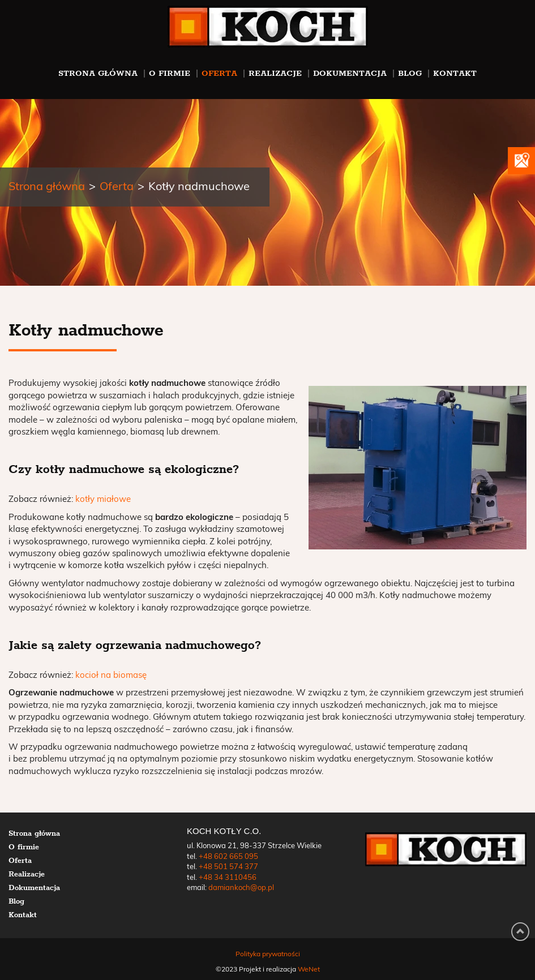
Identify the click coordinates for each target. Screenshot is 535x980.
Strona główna (98, 73)
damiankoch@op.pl (241, 888)
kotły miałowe (103, 499)
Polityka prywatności (268, 954)
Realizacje (275, 73)
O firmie (170, 73)
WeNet (309, 969)
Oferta (219, 73)
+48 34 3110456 (228, 878)
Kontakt (455, 73)
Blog (410, 73)
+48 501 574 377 (228, 867)
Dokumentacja (350, 73)
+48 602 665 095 (228, 857)
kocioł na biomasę (111, 675)
